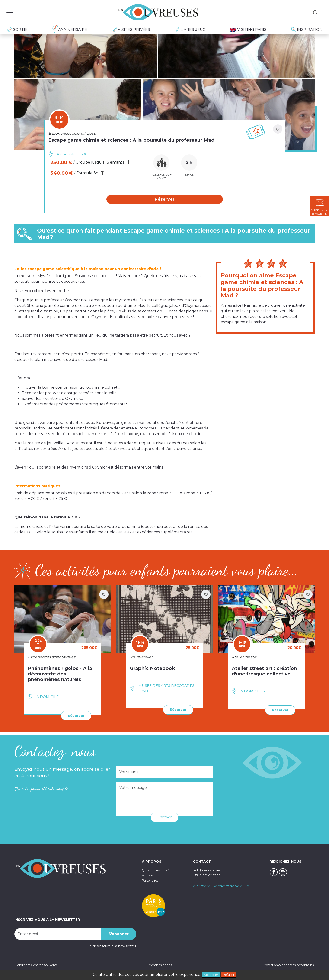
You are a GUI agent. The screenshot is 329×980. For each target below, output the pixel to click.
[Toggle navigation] (10, 12)
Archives (149, 875)
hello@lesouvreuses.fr (211, 870)
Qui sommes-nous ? (159, 870)
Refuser (230, 974)
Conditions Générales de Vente (40, 965)
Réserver (75, 716)
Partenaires (152, 880)
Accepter (209, 974)
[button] (165, 200)
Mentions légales (158, 965)
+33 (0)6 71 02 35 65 (209, 875)
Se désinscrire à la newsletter (112, 946)
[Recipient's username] (58, 934)
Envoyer (164, 817)
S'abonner (119, 933)
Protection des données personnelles (283, 965)
